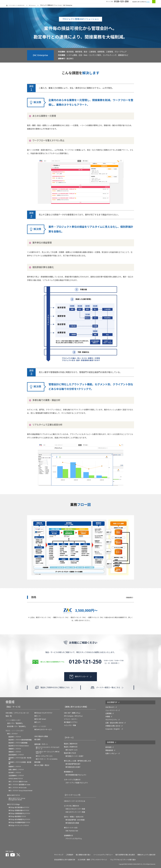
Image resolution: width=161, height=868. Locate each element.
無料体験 (37, 762)
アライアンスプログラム (74, 839)
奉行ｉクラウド (12, 734)
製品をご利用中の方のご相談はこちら (55, 688)
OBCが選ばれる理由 (41, 736)
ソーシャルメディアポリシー (103, 855)
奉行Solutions (32, 5)
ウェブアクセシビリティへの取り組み (123, 860)
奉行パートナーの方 (71, 828)
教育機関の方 (68, 772)
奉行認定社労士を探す (73, 767)
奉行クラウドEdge (13, 804)
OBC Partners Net (72, 831)
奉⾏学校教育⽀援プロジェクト (76, 775)
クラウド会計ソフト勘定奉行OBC (17, 5)
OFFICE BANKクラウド (16, 779)
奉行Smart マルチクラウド (43, 713)
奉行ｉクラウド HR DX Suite (18, 788)
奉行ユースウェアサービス (44, 756)
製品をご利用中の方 (71, 747)
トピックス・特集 (70, 725)
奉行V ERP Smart (40, 719)
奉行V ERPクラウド (14, 795)
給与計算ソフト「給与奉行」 (17, 726)
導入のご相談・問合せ (42, 765)
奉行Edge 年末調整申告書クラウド (19, 822)
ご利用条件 (70, 855)
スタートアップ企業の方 (72, 780)
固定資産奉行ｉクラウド (16, 755)
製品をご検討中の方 (71, 744)
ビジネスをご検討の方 (71, 806)
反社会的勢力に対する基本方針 (65, 860)
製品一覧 (9, 716)
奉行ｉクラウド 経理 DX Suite (18, 782)
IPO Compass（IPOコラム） (74, 716)
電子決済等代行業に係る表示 (125, 855)
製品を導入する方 (70, 753)
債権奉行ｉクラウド (15, 749)
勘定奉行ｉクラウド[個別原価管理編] (20, 740)
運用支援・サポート (41, 744)
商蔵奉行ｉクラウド (15, 767)
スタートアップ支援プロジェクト (77, 783)
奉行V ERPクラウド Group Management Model (17, 799)
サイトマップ (59, 855)
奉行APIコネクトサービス (43, 730)
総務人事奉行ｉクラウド (16, 770)
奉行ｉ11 (37, 716)
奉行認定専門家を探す (73, 764)
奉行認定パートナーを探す (74, 756)
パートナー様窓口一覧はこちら (108, 688)
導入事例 (37, 739)
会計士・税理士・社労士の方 (74, 817)
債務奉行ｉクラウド (15, 752)
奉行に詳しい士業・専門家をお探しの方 (77, 761)
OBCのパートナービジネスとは (75, 801)
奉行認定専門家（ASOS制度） (76, 820)
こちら (148, 2)
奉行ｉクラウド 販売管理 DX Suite (19, 785)
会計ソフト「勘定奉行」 (15, 723)
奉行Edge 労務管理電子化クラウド (19, 813)
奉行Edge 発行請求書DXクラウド (19, 807)
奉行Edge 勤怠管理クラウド (17, 816)
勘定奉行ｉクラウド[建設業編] (18, 743)
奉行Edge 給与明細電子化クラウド (19, 819)
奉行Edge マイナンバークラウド (19, 825)
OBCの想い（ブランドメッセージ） (18, 713)
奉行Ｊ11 (37, 722)
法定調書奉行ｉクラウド (16, 776)
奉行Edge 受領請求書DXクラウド (19, 810)
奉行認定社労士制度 (72, 823)
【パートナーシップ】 (73, 795)
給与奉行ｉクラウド (15, 773)
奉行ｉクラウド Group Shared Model (20, 791)
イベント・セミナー (71, 719)
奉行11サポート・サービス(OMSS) (47, 759)
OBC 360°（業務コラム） (73, 713)
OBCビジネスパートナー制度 (75, 809)
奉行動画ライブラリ (71, 722)
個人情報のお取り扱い (83, 855)
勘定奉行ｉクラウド (15, 737)
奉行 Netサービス (71, 750)
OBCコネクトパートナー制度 (75, 812)
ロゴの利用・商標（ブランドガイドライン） (93, 860)
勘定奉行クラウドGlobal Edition (19, 746)
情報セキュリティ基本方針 (146, 855)
